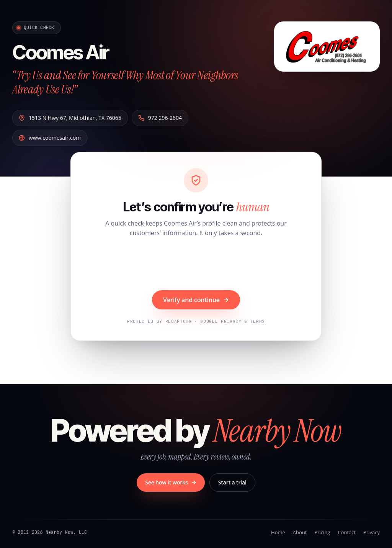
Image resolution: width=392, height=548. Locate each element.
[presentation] (196, 265)
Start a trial (232, 482)
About (300, 532)
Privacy (372, 532)
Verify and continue (196, 300)
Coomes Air (61, 52)
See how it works (171, 482)
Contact (347, 532)
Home (278, 532)
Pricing (322, 532)
